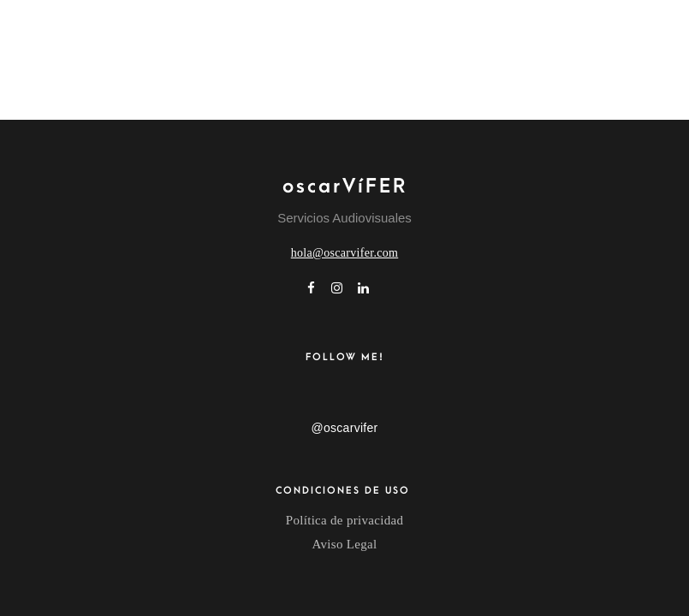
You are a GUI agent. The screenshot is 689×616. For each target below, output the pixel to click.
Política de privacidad (344, 520)
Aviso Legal (345, 544)
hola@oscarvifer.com (345, 253)
